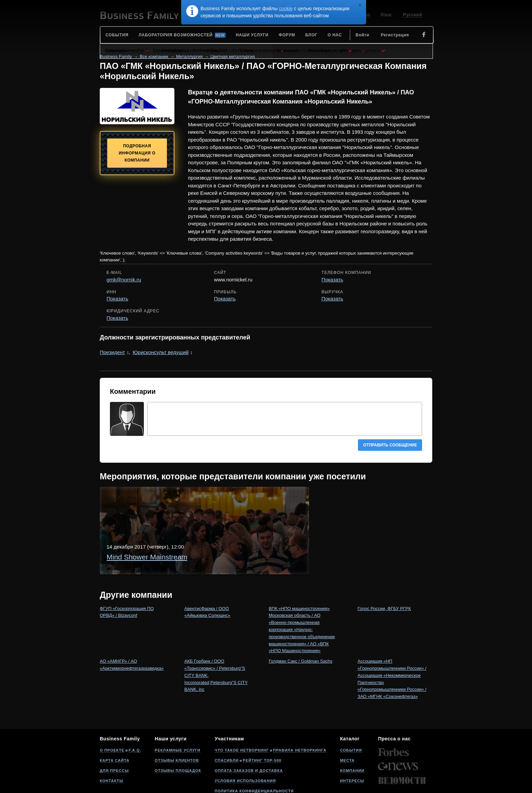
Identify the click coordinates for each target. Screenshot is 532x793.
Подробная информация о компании (137, 153)
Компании (352, 734)
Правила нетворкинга (300, 714)
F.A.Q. (135, 714)
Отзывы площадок (178, 734)
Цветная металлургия (233, 57)
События (351, 714)
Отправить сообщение (390, 445)
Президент (112, 352)
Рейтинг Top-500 (262, 724)
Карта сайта (115, 724)
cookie (286, 8)
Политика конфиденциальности (254, 754)
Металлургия (189, 57)
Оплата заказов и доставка (249, 734)
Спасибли (227, 724)
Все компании (154, 57)
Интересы (352, 744)
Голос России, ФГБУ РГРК (384, 572)
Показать (332, 280)
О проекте (112, 714)
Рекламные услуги (178, 714)
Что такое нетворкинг (242, 714)
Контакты (112, 744)
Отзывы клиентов (177, 724)
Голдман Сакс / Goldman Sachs (301, 624)
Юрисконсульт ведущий (161, 352)
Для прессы (114, 734)
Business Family (116, 57)
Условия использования (245, 744)
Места (347, 724)
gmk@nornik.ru (124, 280)
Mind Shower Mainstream (198, 501)
